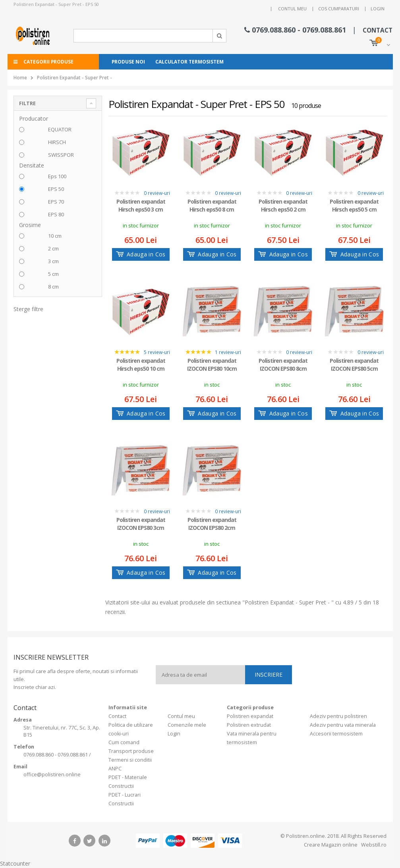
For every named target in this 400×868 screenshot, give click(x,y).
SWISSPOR (61, 155)
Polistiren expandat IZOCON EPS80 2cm (212, 524)
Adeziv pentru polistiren (338, 716)
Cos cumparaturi (339, 9)
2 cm (53, 248)
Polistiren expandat (250, 716)
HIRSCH (57, 142)
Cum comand (124, 742)
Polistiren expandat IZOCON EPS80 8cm (283, 365)
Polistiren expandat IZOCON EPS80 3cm (141, 524)
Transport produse (131, 751)
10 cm (55, 236)
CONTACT (378, 30)
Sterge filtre (28, 309)
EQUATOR (60, 129)
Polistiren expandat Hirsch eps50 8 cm (212, 205)
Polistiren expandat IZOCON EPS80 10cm (212, 365)
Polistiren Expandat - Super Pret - (74, 78)
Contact (117, 716)
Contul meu (292, 9)
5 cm (53, 274)
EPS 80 (56, 214)
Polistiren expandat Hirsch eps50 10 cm (141, 365)
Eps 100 (57, 176)
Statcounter (15, 863)
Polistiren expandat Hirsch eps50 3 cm (141, 205)
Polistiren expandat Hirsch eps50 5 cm (354, 205)
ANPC (115, 769)
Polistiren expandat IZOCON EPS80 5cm (354, 365)
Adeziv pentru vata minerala (343, 725)
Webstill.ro (373, 845)
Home (20, 78)
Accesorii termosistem (336, 734)
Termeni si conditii (130, 760)
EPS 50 (56, 189)
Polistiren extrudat (249, 725)
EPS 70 (56, 202)
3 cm (53, 261)
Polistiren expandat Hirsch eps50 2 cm (283, 205)
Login (378, 9)
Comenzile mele (187, 725)
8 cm (53, 287)
